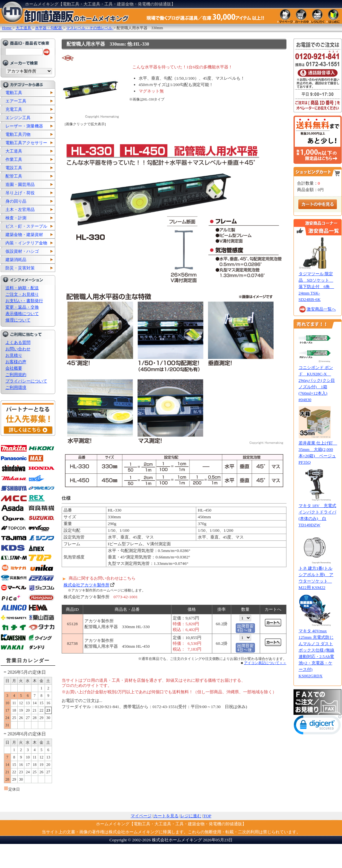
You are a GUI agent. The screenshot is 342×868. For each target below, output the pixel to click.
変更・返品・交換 (22, 307)
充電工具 (14, 109)
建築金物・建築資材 (24, 235)
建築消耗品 (16, 260)
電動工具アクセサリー (26, 143)
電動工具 (14, 93)
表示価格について (22, 314)
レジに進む (191, 816)
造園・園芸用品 (20, 184)
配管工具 (14, 176)
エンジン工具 (18, 118)
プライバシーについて (26, 381)
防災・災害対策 (20, 268)
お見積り (14, 355)
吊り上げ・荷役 (20, 193)
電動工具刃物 (18, 134)
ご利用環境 (16, 387)
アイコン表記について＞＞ (265, 663)
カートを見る (166, 816)
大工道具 (14, 151)
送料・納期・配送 (22, 288)
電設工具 (14, 168)
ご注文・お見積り (22, 294)
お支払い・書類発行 (24, 301)
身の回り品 (16, 201)
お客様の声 (16, 362)
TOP (207, 816)
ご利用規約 (16, 375)
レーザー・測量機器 (24, 126)
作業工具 (14, 159)
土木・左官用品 (20, 210)
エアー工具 (16, 101)
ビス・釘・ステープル (26, 226)
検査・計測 (16, 218)
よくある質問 (18, 342)
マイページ (141, 816)
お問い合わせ (18, 349)
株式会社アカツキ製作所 (87, 585)
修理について (18, 320)
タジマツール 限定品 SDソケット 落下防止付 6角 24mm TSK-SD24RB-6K (316, 287)
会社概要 (14, 368)
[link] (318, 726)
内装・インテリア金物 (26, 243)
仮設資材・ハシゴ (22, 251)
